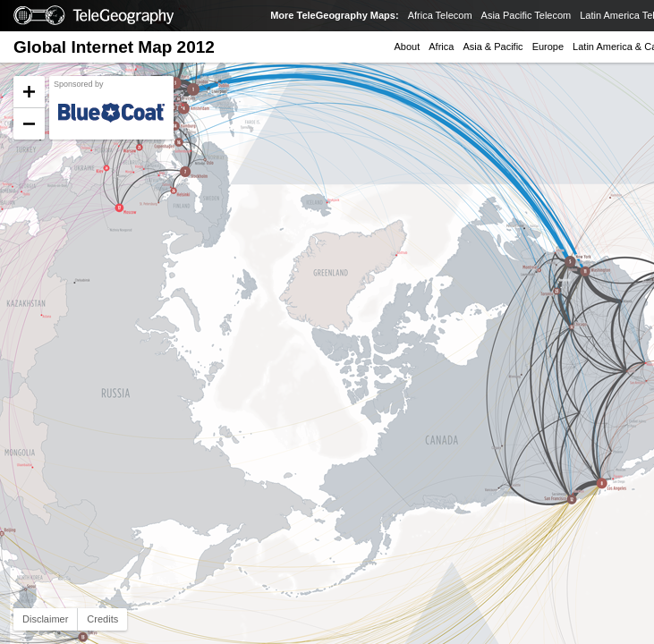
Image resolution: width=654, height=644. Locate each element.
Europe (548, 47)
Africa (441, 47)
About (408, 47)
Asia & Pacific (493, 47)
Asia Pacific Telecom (527, 15)
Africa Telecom (440, 15)
